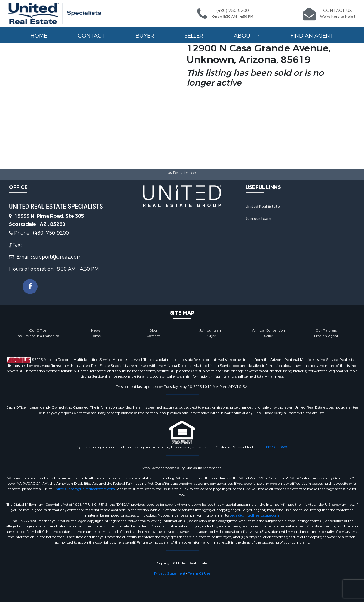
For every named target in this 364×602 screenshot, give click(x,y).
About (245, 36)
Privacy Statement (170, 573)
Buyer (145, 36)
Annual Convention (269, 330)
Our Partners (326, 330)
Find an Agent (312, 36)
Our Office (38, 330)
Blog (153, 330)
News (96, 330)
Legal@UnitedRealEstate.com (254, 515)
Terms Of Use (199, 573)
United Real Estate (263, 207)
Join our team (258, 219)
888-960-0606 (276, 447)
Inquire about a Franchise (38, 336)
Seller (194, 36)
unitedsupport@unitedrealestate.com (84, 489)
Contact (92, 36)
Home (39, 36)
